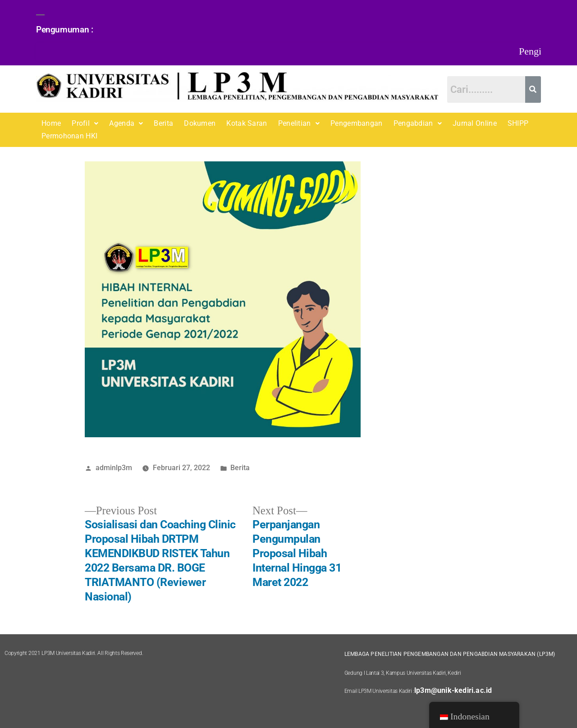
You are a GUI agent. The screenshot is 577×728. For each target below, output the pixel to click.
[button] (85, 124)
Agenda (126, 123)
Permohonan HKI (69, 136)
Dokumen (200, 123)
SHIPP (518, 123)
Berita (163, 123)
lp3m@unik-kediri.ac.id (453, 690)
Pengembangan (357, 123)
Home (51, 123)
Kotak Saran (247, 123)
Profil (85, 123)
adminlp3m (114, 468)
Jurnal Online (475, 123)
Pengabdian (418, 123)
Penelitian (299, 123)
